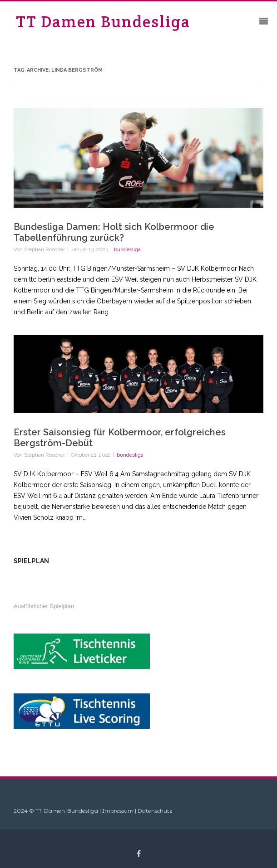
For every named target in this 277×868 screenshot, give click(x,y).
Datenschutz (155, 811)
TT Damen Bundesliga (103, 22)
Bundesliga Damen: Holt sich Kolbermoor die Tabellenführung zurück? (114, 232)
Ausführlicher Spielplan (44, 606)
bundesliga (127, 249)
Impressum (118, 811)
